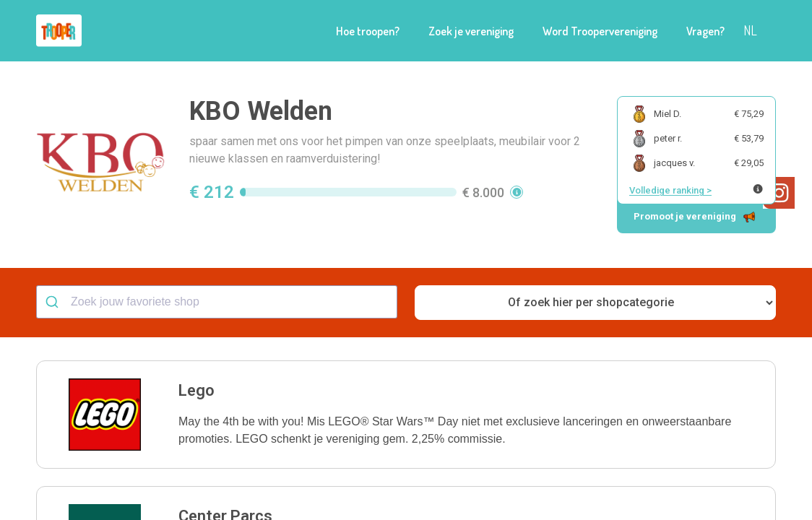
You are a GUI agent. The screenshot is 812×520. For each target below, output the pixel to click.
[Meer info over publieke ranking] (758, 189)
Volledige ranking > (670, 190)
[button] (406, 415)
